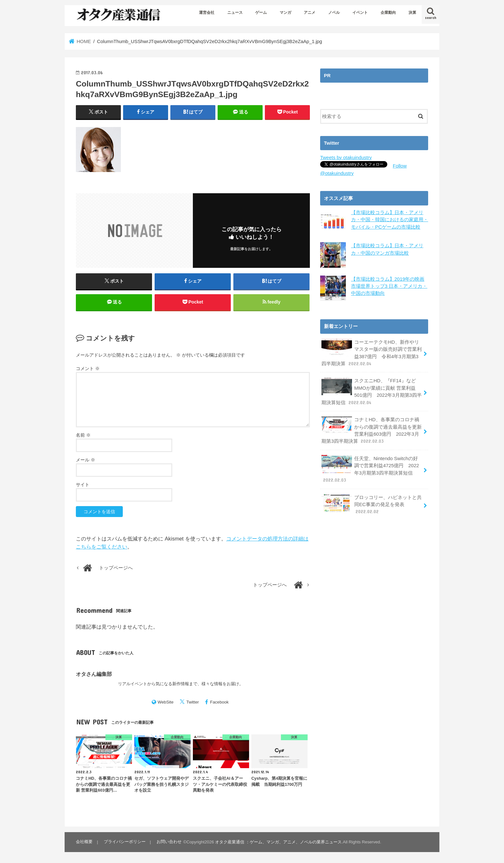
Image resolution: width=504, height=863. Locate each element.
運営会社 (207, 13)
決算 (412, 13)
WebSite (166, 703)
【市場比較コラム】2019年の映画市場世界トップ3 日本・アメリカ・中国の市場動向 (389, 286)
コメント (88, 369)
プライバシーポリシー (124, 842)
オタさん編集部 (94, 675)
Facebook (220, 703)
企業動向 (388, 13)
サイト (83, 485)
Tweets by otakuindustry (346, 158)
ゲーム (261, 13)
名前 (83, 436)
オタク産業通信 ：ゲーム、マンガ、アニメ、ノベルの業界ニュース (278, 842)
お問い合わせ (169, 842)
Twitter (193, 703)
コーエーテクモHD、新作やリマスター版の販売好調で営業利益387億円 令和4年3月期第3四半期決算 (372, 352)
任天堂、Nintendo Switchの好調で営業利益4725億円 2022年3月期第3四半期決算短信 (372, 468)
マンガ (285, 13)
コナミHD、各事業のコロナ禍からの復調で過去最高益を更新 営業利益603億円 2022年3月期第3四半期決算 (372, 429)
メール (85, 460)
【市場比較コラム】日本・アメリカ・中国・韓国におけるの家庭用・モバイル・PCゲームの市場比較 (390, 219)
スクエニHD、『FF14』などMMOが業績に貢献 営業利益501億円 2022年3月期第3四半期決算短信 (371, 391)
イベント (360, 13)
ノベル (334, 13)
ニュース (235, 13)
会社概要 (84, 842)
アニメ (310, 13)
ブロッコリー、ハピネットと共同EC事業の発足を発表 (372, 502)
